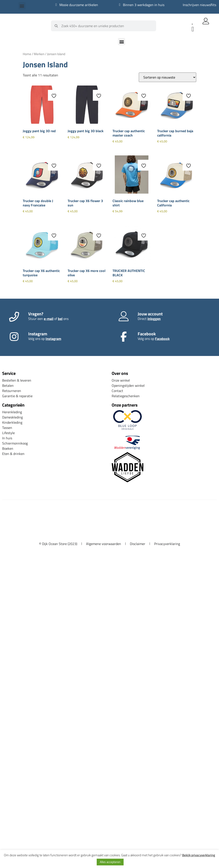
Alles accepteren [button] (110, 862)
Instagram (53, 339)
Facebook (162, 339)
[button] (22, 6)
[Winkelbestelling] (168, 77)
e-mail (49, 319)
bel (60, 319)
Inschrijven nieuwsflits (199, 5)
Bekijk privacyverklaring (199, 855)
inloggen (154, 319)
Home (27, 54)
